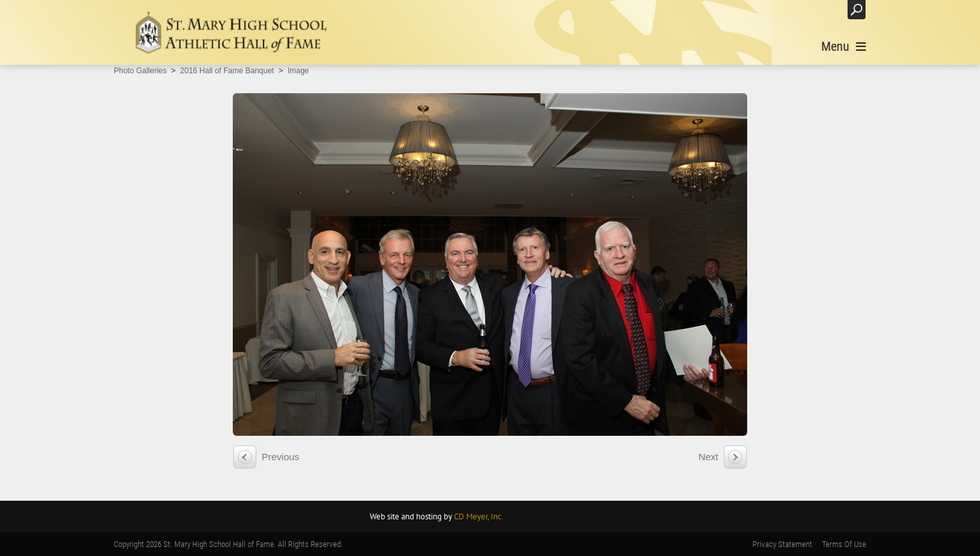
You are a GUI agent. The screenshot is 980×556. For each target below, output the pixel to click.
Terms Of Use (844, 544)
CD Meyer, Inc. (479, 516)
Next (708, 457)
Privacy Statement (782, 544)
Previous (280, 457)
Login (824, 9)
